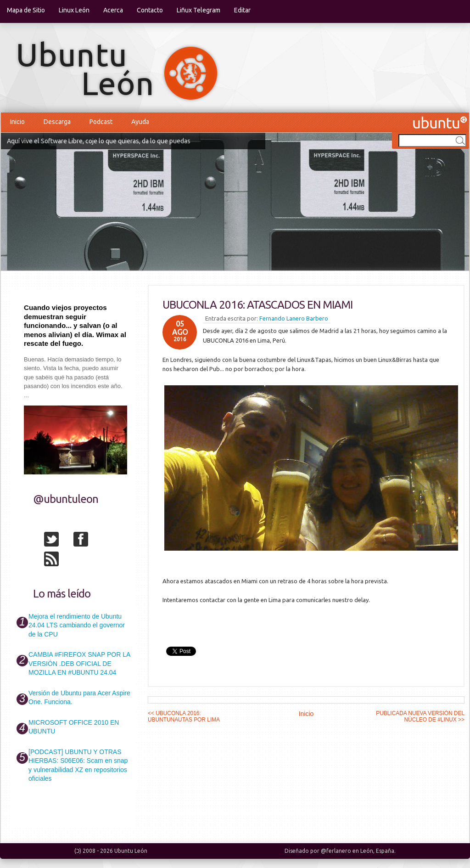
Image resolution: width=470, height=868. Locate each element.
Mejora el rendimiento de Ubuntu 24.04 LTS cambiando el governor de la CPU (77, 625)
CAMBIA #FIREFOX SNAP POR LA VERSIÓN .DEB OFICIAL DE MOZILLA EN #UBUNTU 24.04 (79, 663)
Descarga (57, 122)
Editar (242, 10)
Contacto (150, 10)
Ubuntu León (131, 851)
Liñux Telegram (199, 10)
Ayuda (140, 122)
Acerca (113, 10)
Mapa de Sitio (26, 10)
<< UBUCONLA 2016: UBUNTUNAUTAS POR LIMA (184, 716)
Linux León (74, 10)
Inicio (17, 122)
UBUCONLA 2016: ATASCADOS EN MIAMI (257, 305)
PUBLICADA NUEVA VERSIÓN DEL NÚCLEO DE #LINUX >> (420, 716)
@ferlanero (336, 851)
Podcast (101, 122)
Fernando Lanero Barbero (294, 318)
